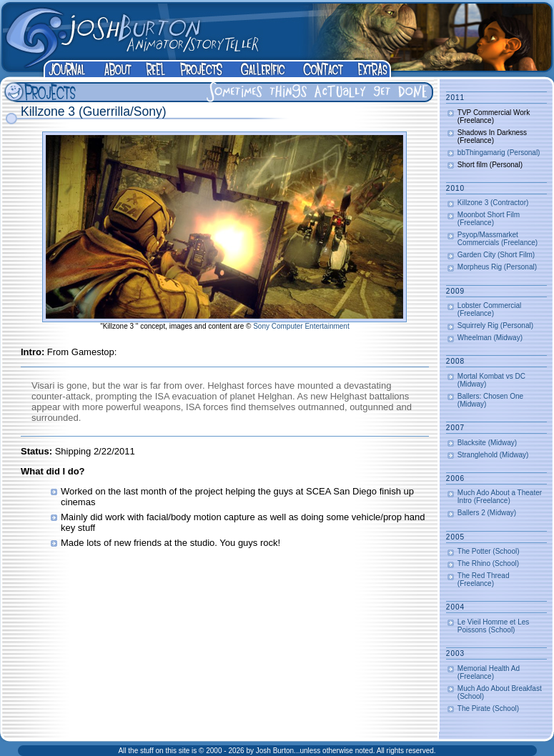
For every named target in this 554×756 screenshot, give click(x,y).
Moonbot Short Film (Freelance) (489, 219)
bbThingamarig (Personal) (499, 153)
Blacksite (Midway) (487, 443)
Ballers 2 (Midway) (487, 513)
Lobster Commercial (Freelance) (489, 309)
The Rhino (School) (488, 563)
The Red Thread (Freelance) (484, 580)
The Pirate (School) (488, 708)
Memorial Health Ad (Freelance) (489, 672)
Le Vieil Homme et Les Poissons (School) (493, 626)
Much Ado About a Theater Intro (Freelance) (500, 497)
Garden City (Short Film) (496, 255)
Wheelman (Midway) (490, 338)
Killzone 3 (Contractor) (493, 203)
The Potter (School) (489, 551)
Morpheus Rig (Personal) (497, 267)
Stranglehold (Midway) (493, 455)
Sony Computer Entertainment (301, 326)
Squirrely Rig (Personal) (495, 325)
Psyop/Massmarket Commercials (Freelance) (498, 239)
